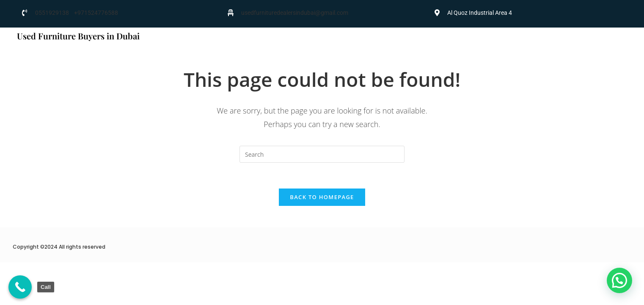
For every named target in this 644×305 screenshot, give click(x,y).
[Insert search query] (322, 154)
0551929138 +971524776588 (77, 13)
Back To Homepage (322, 197)
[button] (619, 280)
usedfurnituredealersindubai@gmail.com (295, 13)
